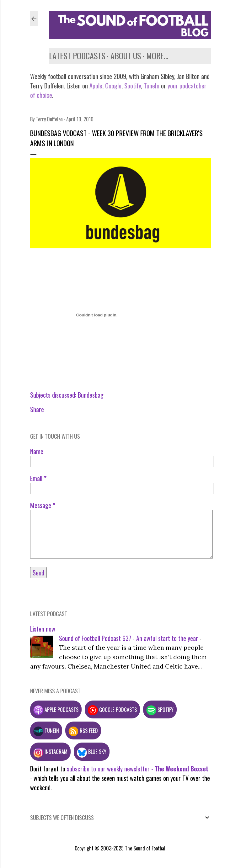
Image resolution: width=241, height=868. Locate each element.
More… (157, 56)
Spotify (133, 86)
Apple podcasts (56, 709)
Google (112, 86)
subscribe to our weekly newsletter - (138, 769)
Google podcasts (112, 709)
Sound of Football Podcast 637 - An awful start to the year (129, 638)
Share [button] (37, 409)
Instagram (50, 752)
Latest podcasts (77, 56)
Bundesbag (91, 395)
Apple (96, 86)
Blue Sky (92, 752)
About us (126, 56)
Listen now (43, 629)
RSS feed (83, 730)
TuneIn (152, 86)
